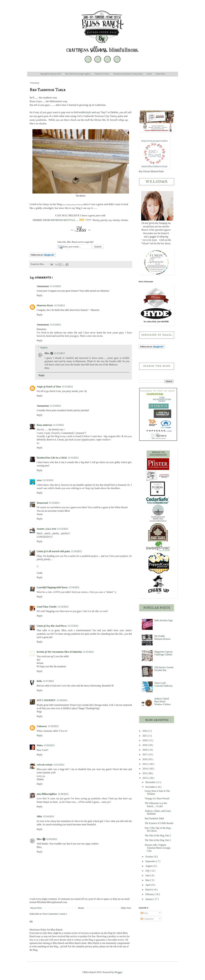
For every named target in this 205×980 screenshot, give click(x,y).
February (150, 894)
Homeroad (42, 503)
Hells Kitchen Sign (164, 620)
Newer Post (36, 908)
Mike (40, 816)
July (148, 871)
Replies (44, 348)
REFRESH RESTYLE (63, 220)
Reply (40, 295)
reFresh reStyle (45, 765)
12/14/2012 (48, 816)
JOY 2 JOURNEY (46, 700)
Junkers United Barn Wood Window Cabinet (162, 701)
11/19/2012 (62, 700)
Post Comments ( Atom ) (55, 914)
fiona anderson (44, 425)
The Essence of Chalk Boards (159, 823)
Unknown (42, 726)
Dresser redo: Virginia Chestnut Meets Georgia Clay (157, 848)
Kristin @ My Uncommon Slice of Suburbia (59, 652)
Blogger (118, 972)
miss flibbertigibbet (47, 794)
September (151, 861)
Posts (145, 913)
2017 (145, 754)
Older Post (126, 908)
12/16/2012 (52, 839)
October (149, 857)
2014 (145, 769)
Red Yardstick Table (154, 818)
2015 (145, 764)
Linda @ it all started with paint (53, 551)
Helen (40, 745)
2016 (145, 759)
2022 (145, 731)
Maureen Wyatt (45, 305)
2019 (145, 745)
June (148, 875)
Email (149, 74)
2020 (145, 740)
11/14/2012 (76, 551)
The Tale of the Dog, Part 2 (158, 835)
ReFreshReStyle (83, 112)
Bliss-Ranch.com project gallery (78, 74)
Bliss (47, 353)
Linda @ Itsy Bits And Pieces (52, 626)
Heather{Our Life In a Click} (52, 458)
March (149, 890)
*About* (145, 243)
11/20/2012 (49, 745)
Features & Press (102, 74)
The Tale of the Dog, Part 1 (158, 840)
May (148, 880)
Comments (147, 919)
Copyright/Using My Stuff (50, 74)
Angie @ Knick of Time (49, 387)
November (151, 787)
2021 (145, 736)
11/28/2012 (63, 794)
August (149, 866)
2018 (145, 750)
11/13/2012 (55, 286)
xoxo (39, 480)
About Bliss (161, 74)
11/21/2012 (59, 765)
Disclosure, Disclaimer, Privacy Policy (128, 74)
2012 (145, 778)
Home (81, 908)
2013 (145, 773)
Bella (39, 681)
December (151, 782)
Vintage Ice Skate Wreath (157, 799)
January (149, 899)
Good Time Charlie (47, 607)
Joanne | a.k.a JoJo (47, 529)
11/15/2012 (73, 626)
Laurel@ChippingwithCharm (52, 587)
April (148, 885)
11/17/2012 (48, 681)
